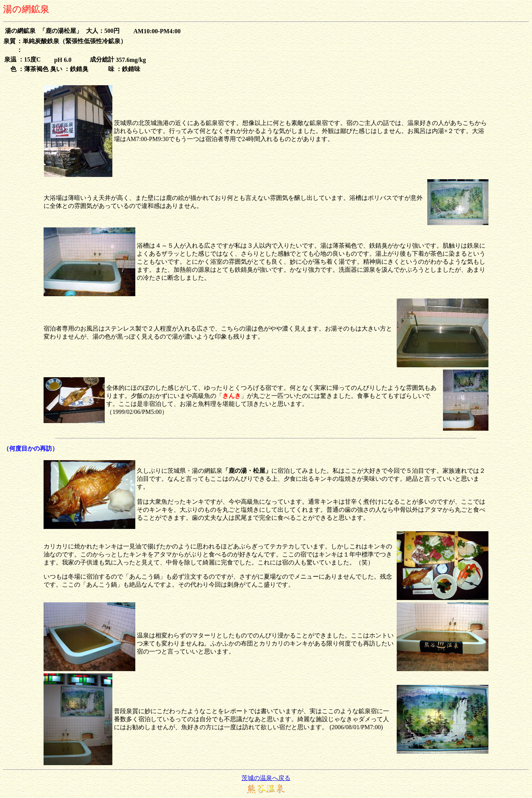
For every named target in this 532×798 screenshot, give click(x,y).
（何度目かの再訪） (31, 448)
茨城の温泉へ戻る (266, 778)
